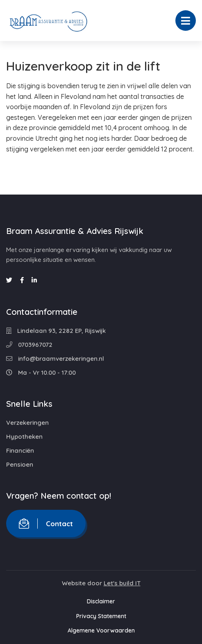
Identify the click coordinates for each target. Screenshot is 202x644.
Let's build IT (122, 583)
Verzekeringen (27, 423)
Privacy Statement (101, 616)
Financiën (20, 450)
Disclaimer (101, 601)
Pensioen (20, 464)
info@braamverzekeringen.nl (55, 359)
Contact (46, 524)
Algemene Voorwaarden (101, 630)
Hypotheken (24, 437)
